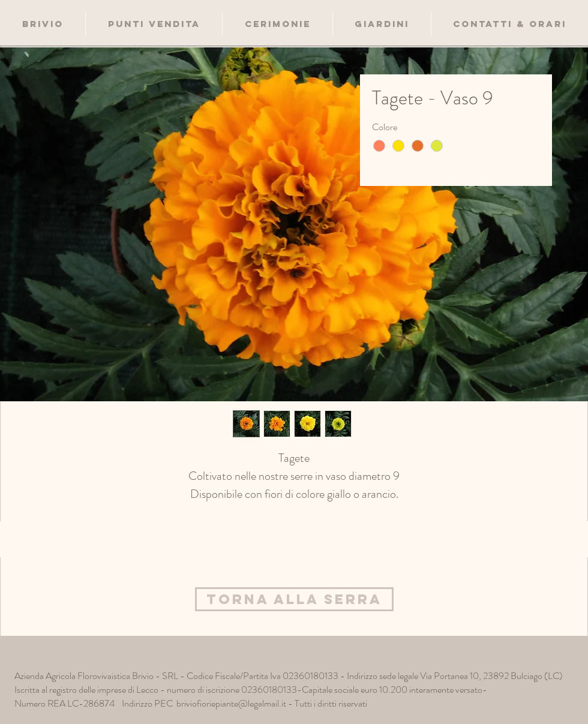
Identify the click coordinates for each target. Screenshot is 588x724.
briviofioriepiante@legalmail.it (231, 703)
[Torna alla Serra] (294, 599)
